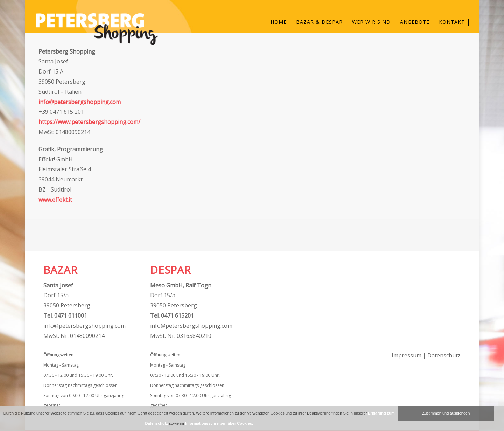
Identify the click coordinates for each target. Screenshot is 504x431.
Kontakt (452, 22)
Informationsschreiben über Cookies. (219, 423)
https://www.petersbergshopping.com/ (89, 122)
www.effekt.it (55, 200)
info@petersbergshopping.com (80, 102)
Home (279, 22)
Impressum (407, 355)
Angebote (415, 22)
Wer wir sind (371, 22)
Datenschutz (444, 355)
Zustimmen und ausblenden (446, 413)
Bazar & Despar (319, 22)
